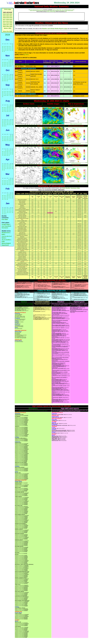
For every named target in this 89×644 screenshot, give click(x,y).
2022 (8, 16)
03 (4, 46)
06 (9, 46)
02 (3, 46)
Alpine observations (69, 11)
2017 (4, 19)
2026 (4, 14)
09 (3, 48)
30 (3, 51)
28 (11, 50)
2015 (11, 19)
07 (11, 46)
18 (6, 49)
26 (7, 50)
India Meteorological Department (6, 243)
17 (4, 49)
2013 (8, 21)
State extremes (33, 11)
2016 (8, 19)
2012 (11, 21)
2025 (8, 14)
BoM (3, 234)
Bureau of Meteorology (51, 12)
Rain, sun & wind (63, 10)
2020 (4, 18)
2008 (4, 25)
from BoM (5, 219)
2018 (11, 18)
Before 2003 (8, 28)
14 (11, 48)
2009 (11, 23)
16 (3, 49)
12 (7, 48)
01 (13, 45)
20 (9, 49)
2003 (11, 26)
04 (6, 46)
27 (9, 50)
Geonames (5, 228)
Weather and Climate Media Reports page (55, 29)
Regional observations (60, 11)
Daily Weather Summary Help (71, 188)
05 (7, 46)
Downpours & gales (71, 10)
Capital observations (51, 11)
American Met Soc (6, 236)
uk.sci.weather (6, 240)
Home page (8, 9)
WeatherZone (6, 233)
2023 (4, 16)
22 (13, 49)
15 (13, 48)
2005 (4, 26)
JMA (66, 12)
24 (4, 50)
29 (13, 50)
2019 (8, 18)
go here (26, 55)
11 (6, 48)
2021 (11, 16)
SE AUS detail (79, 124)
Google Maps (6, 224)
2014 (4, 21)
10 (4, 48)
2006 (11, 25)
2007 (8, 25)
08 (13, 46)
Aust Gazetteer (6, 226)
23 (3, 50)
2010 (8, 23)
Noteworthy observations (42, 11)
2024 (11, 14)
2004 (8, 26)
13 (9, 48)
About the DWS (8, 31)
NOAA (3, 238)
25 (6, 50)
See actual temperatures (76, 144)
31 (4, 51)
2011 (4, 23)
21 (11, 49)
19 (7, 49)
